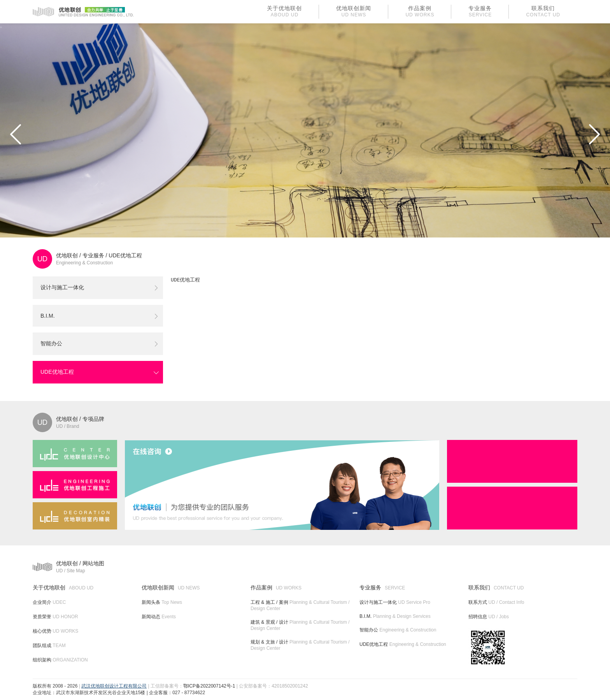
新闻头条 (162, 602)
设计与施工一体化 (62, 287)
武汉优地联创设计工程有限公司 (114, 686)
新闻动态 (159, 617)
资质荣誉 (55, 617)
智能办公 (51, 343)
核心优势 (55, 631)
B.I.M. (48, 316)
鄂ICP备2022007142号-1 (209, 686)
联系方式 (496, 602)
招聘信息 (489, 617)
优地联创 (67, 255)
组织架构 (60, 660)
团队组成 (49, 645)
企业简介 (49, 602)
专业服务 (93, 255)
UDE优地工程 (125, 255)
